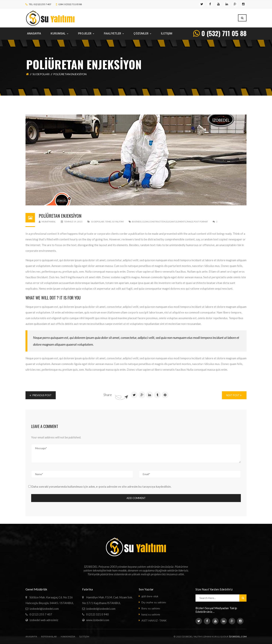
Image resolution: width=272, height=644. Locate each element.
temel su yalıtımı (114, 222)
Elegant (170, 222)
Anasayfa (31, 637)
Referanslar (49, 637)
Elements (181, 222)
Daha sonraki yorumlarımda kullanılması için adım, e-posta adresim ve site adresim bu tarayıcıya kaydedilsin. (101, 487)
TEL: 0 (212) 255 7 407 (40, 4)
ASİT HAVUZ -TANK (154, 620)
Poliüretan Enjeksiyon (60, 216)
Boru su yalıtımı (151, 608)
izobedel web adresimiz (44, 620)
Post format (201, 222)
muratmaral (47, 222)
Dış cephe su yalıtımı (154, 602)
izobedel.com (238, 637)
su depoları (41, 74)
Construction (157, 222)
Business (137, 222)
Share (108, 395)
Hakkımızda (68, 637)
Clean (145, 222)
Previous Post (41, 395)
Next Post (234, 395)
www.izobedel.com (98, 620)
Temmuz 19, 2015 (72, 222)
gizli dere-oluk (150, 596)
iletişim (84, 637)
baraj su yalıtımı (151, 614)
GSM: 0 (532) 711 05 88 (70, 4)
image (190, 222)
